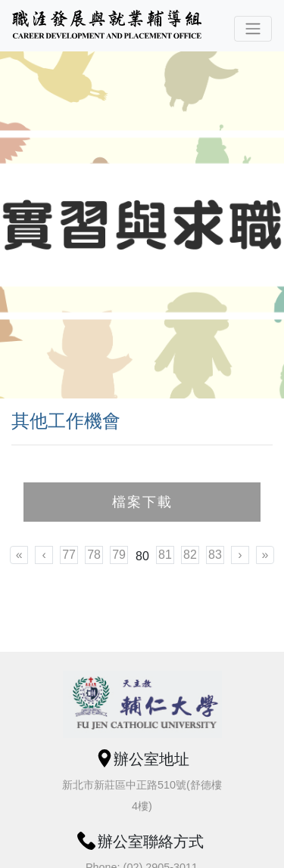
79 (119, 555)
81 (165, 555)
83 (215, 555)
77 (69, 555)
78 (94, 555)
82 (190, 555)
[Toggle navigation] (253, 29)
